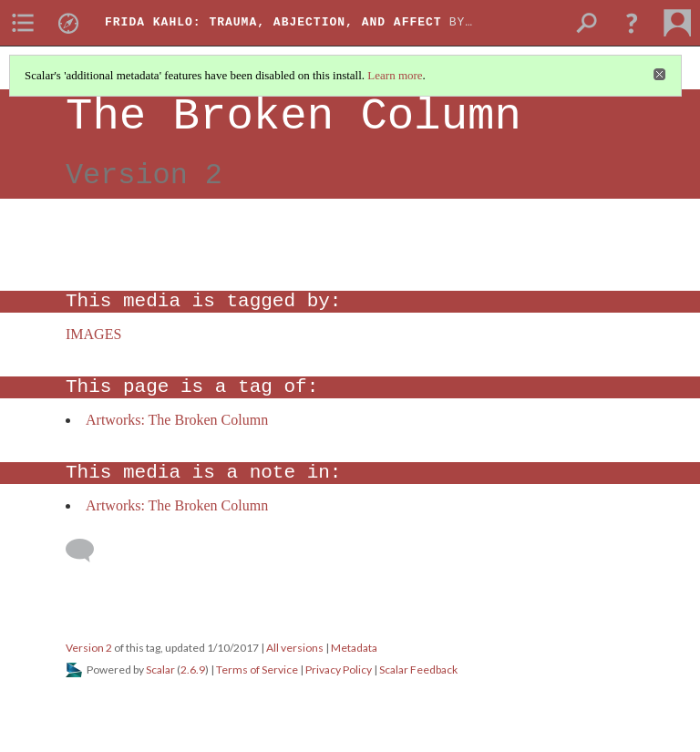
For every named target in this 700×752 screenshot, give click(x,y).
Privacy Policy (339, 670)
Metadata (354, 648)
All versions (295, 648)
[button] (632, 23)
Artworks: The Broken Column (177, 420)
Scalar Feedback (418, 670)
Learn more (395, 75)
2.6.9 (193, 670)
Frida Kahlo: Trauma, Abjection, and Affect (273, 22)
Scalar (160, 670)
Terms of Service (257, 670)
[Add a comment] (88, 551)
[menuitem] (23, 23)
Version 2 (89, 648)
